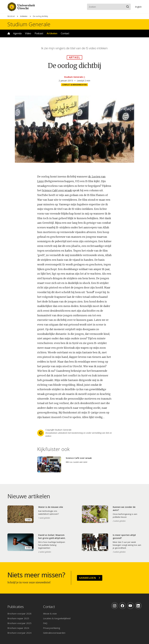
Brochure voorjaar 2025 (19, 623)
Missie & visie (50, 614)
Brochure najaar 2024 (18, 628)
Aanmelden (87, 578)
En (138, 7)
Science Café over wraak (57, 190)
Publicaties (16, 607)
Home (9, 33)
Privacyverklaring (52, 628)
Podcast (39, 33)
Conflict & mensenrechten (74, 85)
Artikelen (24, 16)
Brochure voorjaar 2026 (19, 614)
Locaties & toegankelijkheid (57, 618)
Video (28, 33)
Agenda (17, 33)
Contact (65, 33)
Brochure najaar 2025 (18, 618)
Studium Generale (29, 24)
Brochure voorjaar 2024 (19, 633)
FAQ (45, 623)
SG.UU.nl (11, 16)
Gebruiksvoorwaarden (54, 633)
